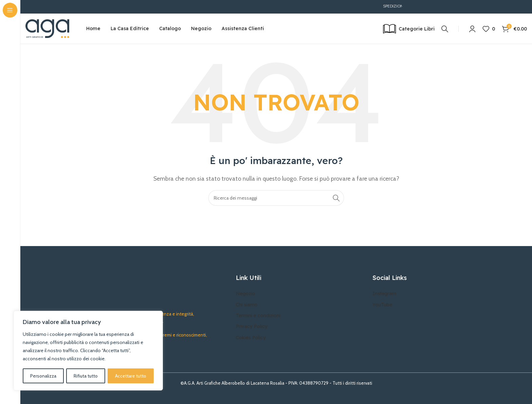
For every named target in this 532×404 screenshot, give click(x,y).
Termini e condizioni (258, 316)
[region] (88, 351)
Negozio (245, 294)
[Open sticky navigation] (409, 29)
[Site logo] (47, 28)
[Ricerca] (445, 29)
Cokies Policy (251, 338)
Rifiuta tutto (85, 376)
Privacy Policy (252, 327)
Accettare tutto (131, 376)
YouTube (382, 305)
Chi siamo (247, 305)
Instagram (384, 294)
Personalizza (43, 376)
